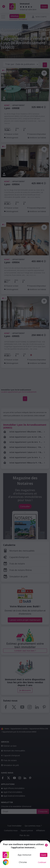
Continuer (42, 862)
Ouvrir (44, 855)
